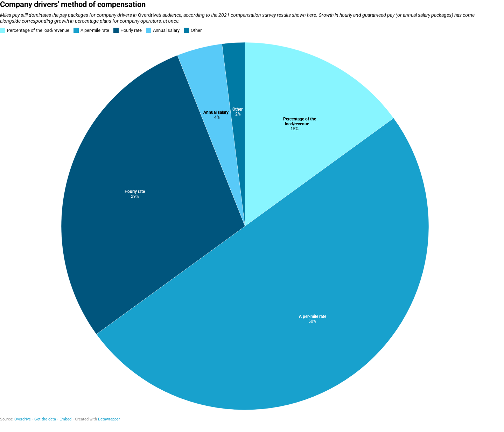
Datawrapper (109, 419)
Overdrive (23, 419)
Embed (65, 419)
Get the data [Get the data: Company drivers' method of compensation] (45, 419)
